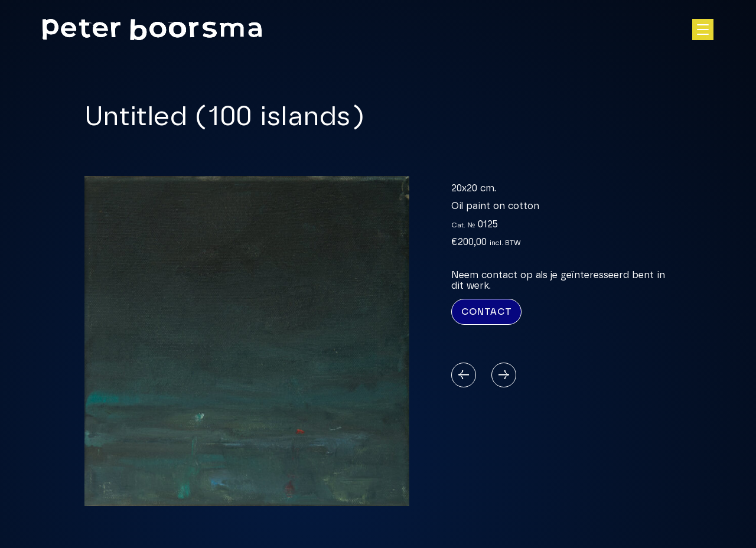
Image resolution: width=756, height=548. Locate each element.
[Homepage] (152, 30)
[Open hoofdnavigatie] (703, 30)
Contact (486, 312)
